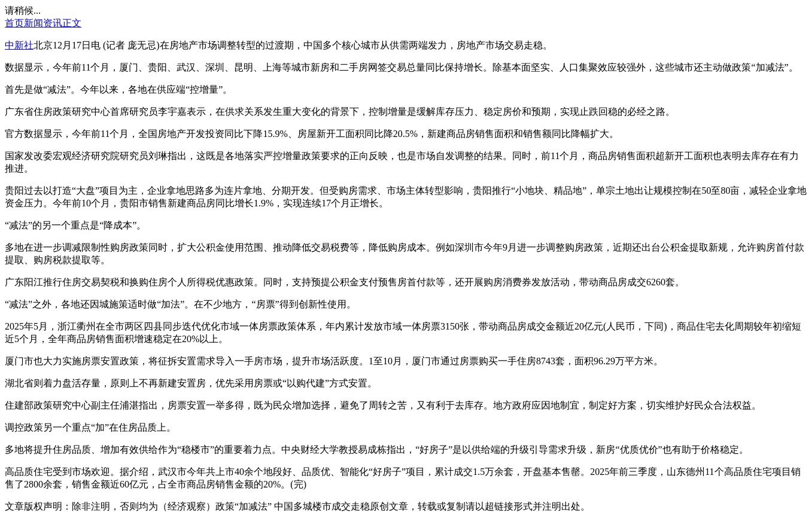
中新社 (19, 45)
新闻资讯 (43, 23)
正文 (72, 23)
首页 (14, 23)
